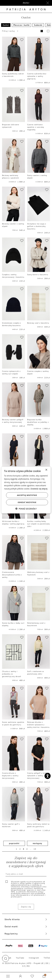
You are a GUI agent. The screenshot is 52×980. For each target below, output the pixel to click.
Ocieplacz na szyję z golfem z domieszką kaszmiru (37, 226)
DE (47, 963)
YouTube (20, 958)
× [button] (46, 470)
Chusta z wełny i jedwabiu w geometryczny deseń (12, 674)
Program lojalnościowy (26, 3)
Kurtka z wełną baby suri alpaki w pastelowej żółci (39, 524)
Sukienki (38, 25)
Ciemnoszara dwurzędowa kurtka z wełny (12, 575)
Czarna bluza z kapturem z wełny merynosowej (10, 776)
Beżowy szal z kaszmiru (38, 323)
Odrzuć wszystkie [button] (27, 502)
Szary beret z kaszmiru (38, 275)
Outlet (6, 25)
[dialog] (26, 490)
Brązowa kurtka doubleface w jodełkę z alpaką (38, 422)
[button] (6, 958)
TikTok (47, 958)
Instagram (34, 958)
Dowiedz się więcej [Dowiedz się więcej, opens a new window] (39, 489)
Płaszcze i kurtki (21, 25)
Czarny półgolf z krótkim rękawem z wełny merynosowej (38, 776)
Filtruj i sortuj (11, 31)
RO (28, 966)
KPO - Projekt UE (36, 963)
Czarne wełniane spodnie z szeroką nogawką (36, 127)
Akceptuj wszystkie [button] (27, 495)
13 (35, 849)
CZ (24, 966)
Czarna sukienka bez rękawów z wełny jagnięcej (37, 76)
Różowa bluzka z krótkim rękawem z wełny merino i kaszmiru (38, 725)
